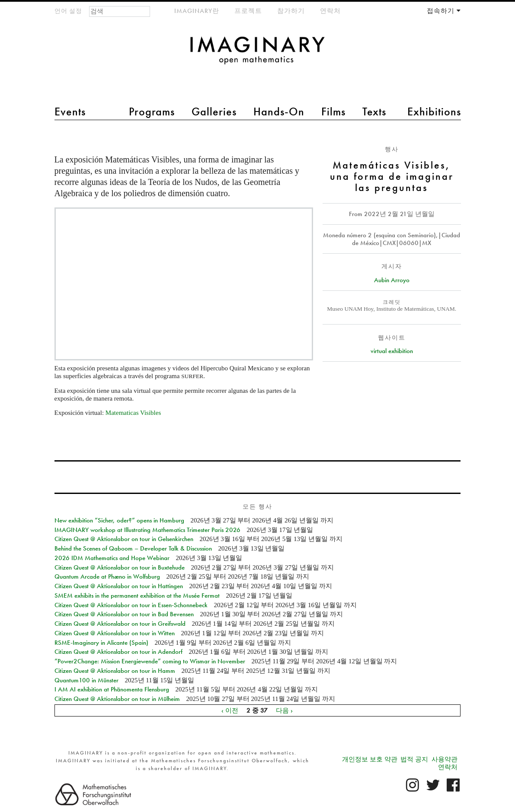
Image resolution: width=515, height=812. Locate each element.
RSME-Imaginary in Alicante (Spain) (101, 643)
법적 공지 (414, 759)
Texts (374, 111)
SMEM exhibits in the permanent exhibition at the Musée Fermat (137, 595)
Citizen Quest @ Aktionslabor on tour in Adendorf (118, 652)
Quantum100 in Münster (86, 680)
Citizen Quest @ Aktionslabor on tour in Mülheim (117, 699)
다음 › (284, 710)
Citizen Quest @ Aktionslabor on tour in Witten (115, 633)
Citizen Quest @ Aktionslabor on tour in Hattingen (119, 586)
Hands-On (279, 111)
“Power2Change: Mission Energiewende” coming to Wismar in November (150, 661)
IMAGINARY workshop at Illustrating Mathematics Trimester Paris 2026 (147, 530)
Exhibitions (434, 111)
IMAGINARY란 (197, 11)
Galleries (214, 111)
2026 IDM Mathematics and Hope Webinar (112, 558)
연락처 (330, 11)
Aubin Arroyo (392, 280)
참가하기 (291, 11)
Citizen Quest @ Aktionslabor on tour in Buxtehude (120, 567)
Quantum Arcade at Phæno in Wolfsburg (107, 576)
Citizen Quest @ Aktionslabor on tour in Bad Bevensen (124, 614)
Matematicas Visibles (133, 413)
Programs (152, 111)
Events (70, 111)
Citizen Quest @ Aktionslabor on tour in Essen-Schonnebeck (131, 605)
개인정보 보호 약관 (370, 759)
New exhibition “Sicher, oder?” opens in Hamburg (119, 520)
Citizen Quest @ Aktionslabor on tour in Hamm (115, 671)
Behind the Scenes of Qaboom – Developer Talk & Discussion (133, 548)
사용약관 (445, 759)
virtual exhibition (392, 351)
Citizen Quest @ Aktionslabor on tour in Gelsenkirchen (124, 539)
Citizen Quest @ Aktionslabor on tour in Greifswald (120, 624)
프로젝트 (248, 11)
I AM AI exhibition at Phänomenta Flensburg (112, 689)
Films (333, 111)
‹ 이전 (230, 710)
